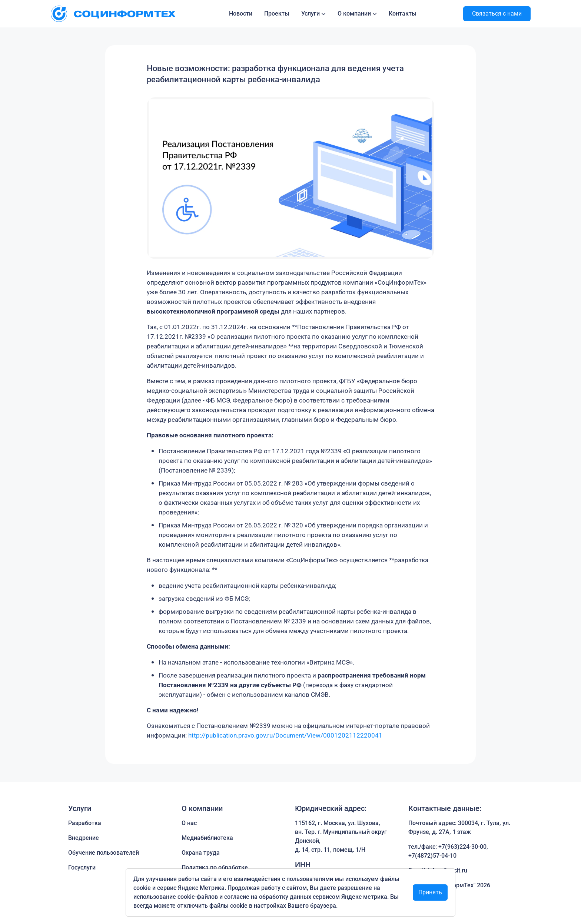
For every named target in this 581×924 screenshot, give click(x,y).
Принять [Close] (430, 892)
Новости (241, 14)
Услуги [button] (311, 14)
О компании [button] (354, 14)
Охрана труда (201, 853)
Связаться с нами (497, 14)
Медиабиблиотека (207, 838)
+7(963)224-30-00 (462, 847)
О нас (189, 823)
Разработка (85, 823)
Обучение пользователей (104, 853)
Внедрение (84, 838)
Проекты (277, 14)
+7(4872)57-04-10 (432, 856)
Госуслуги (82, 867)
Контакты (403, 14)
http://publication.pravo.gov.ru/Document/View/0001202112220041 (285, 735)
